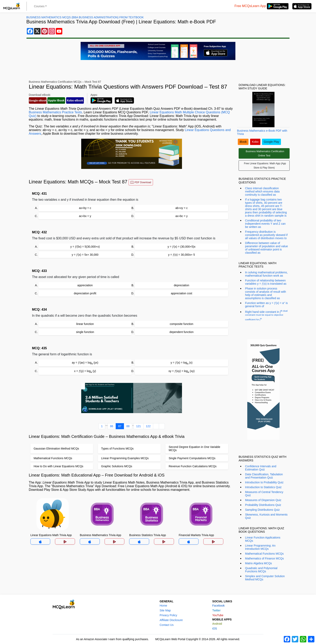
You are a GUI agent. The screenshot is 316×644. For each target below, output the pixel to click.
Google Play (271, 142)
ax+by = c (85, 208)
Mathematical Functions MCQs (264, 554)
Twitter (216, 610)
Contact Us (167, 625)
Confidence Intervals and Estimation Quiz (261, 468)
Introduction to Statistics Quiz (263, 487)
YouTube (218, 615)
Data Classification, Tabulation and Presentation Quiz (264, 476)
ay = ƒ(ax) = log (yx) (85, 363)
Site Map (165, 610)
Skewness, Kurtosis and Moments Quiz (266, 516)
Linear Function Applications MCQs (263, 539)
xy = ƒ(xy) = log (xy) (181, 371)
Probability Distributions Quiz (263, 505)
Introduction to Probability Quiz (264, 482)
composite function (181, 324)
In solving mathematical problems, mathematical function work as (266, 274)
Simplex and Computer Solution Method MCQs (265, 578)
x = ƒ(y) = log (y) (85, 371)
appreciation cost (182, 293)
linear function (85, 324)
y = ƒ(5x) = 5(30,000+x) (85, 247)
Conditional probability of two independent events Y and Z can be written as (265, 224)
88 (128, 426)
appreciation (85, 285)
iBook (243, 142)
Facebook (218, 606)
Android (217, 624)
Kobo (255, 142)
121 (138, 426)
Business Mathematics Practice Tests (55, 112)
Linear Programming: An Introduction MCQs (260, 547)
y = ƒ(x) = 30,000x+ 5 (181, 255)
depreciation (182, 285)
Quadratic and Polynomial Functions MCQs (261, 570)
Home (163, 606)
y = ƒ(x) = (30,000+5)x (182, 247)
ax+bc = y (181, 216)
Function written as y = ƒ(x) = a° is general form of (266, 305)
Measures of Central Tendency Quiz (264, 494)
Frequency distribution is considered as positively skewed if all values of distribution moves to (266, 235)
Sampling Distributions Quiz (262, 510)
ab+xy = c (181, 208)
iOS (215, 628)
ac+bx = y (85, 216)
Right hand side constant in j (266, 315)
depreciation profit (85, 293)
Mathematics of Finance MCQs (264, 558)
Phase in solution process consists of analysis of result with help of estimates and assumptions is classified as (266, 293)
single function (85, 332)
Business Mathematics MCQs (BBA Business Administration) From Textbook (85, 17)
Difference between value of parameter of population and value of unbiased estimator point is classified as (266, 248)
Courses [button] (39, 6)
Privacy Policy (168, 615)
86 (112, 426)
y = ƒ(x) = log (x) (181, 363)
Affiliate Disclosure (171, 620)
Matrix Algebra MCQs (258, 563)
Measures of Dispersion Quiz (263, 500)
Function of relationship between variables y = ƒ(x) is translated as (266, 282)
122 (148, 426)
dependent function (181, 332)
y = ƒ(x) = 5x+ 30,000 (85, 255)
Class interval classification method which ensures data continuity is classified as (262, 191)
